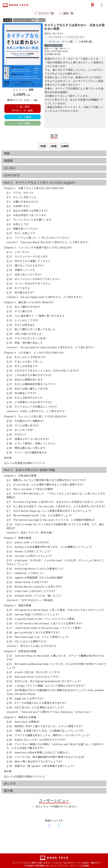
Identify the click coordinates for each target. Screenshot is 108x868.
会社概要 (85, 866)
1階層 (43, 146)
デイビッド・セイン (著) (59, 41)
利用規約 (29, 866)
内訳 (34, 100)
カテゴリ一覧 (44, 13)
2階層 (53, 146)
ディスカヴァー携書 (25, 20)
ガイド (16, 863)
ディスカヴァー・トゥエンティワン (65, 37)
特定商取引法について (46, 866)
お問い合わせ (44, 863)
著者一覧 (66, 13)
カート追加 (22, 117)
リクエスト (57, 863)
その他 (8, 20)
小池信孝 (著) (84, 41)
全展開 (65, 146)
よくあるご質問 (28, 863)
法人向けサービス (72, 863)
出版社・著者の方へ (92, 863)
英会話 (42, 20)
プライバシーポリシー (69, 866)
